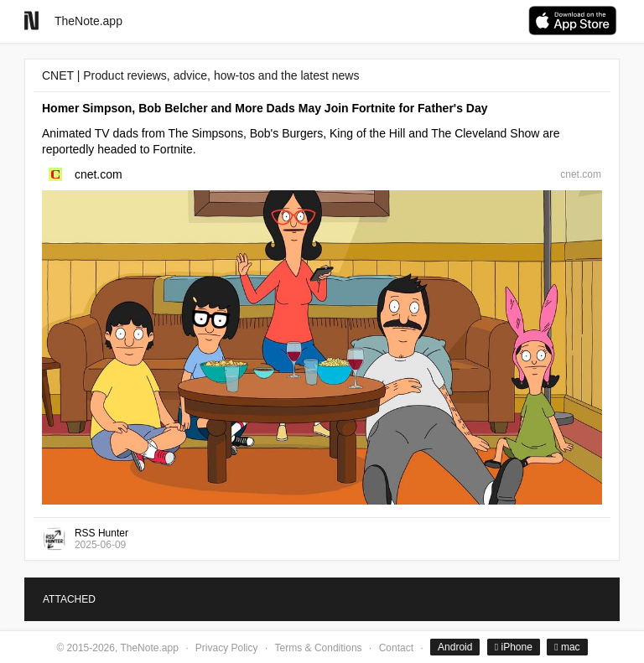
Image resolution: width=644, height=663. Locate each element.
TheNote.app (88, 21)
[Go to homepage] (31, 21)
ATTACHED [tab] (69, 599)
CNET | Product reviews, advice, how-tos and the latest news (200, 75)
